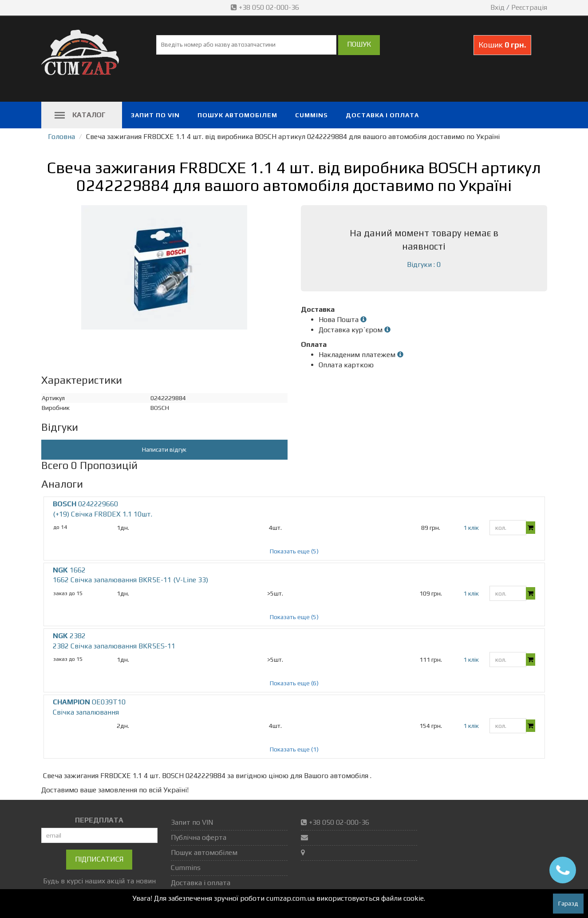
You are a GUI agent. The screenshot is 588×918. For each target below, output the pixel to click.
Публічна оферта (199, 837)
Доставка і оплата (382, 115)
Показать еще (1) (294, 749)
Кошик (502, 45)
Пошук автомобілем (237, 115)
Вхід (497, 7)
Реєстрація (529, 7)
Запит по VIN (155, 115)
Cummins (312, 115)
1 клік (471, 528)
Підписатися (99, 859)
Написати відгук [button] (164, 449)
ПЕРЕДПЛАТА (99, 820)
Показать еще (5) (294, 551)
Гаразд (568, 903)
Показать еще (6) (294, 683)
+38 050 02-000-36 (266, 7)
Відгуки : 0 (424, 264)
